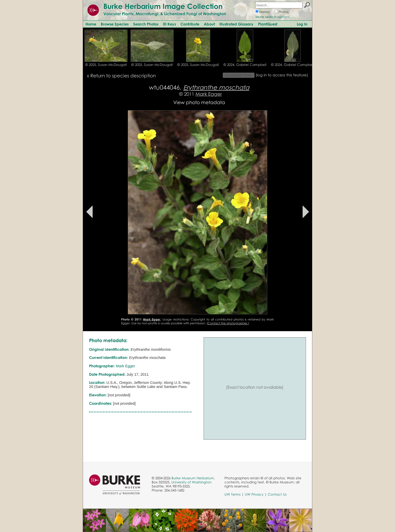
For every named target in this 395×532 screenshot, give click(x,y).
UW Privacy (254, 494)
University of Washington (191, 482)
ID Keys (169, 24)
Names (265, 12)
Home (91, 24)
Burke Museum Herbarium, (193, 478)
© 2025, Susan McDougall (106, 65)
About (209, 24)
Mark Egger (209, 94)
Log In (302, 24)
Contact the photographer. (228, 323)
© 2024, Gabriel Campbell (245, 65)
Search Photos (146, 24)
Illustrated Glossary (236, 24)
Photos (284, 12)
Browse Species (115, 24)
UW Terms (232, 494)
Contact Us (277, 494)
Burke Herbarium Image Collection (163, 6)
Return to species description (123, 75)
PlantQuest (268, 24)
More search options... (274, 17)
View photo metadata (199, 102)
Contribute (190, 24)
